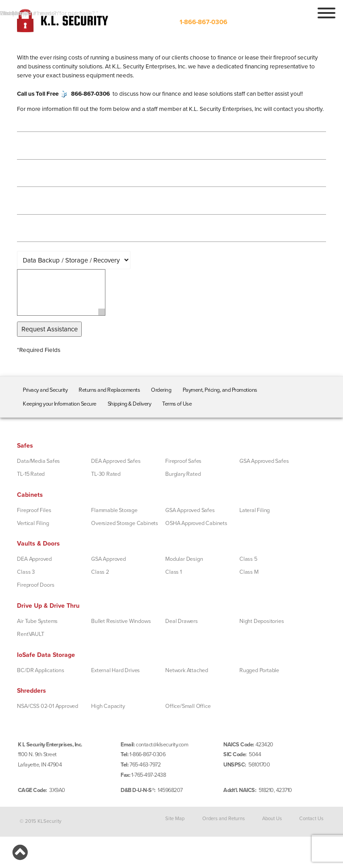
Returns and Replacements (109, 390)
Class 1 (174, 572)
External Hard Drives (115, 670)
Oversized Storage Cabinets (125, 523)
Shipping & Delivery (130, 404)
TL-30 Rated (106, 474)
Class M (249, 572)
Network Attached (187, 670)
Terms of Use (177, 404)
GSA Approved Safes (264, 461)
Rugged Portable (259, 670)
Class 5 (248, 559)
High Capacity (108, 706)
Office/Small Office (188, 706)
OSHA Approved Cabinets (196, 523)
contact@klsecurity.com (162, 745)
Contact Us (311, 818)
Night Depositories (261, 621)
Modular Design (184, 559)
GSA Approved (109, 559)
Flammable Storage (114, 510)
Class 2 (100, 572)
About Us (272, 818)
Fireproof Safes (183, 461)
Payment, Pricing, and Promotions (220, 390)
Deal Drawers (182, 621)
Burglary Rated (183, 474)
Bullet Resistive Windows (121, 621)
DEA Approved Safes (116, 461)
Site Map (175, 818)
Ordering (161, 390)
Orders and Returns (224, 818)
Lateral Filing (255, 510)
